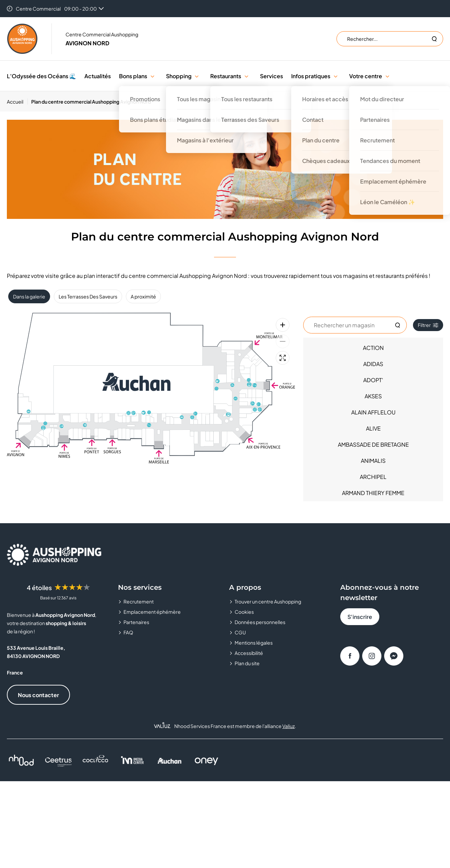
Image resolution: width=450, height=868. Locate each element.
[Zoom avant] (283, 325)
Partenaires (136, 622)
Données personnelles (260, 622)
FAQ (128, 632)
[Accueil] (17, 102)
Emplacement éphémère (152, 612)
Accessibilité (249, 653)
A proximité (143, 296)
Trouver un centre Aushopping (268, 601)
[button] (152, 76)
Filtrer (428, 325)
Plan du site (247, 663)
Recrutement (139, 601)
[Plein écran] (283, 358)
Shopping (179, 76)
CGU (240, 632)
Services (271, 76)
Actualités (98, 76)
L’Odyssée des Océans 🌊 (42, 76)
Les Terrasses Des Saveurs (88, 296)
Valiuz (288, 726)
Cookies (244, 612)
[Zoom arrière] (283, 341)
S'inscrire (360, 617)
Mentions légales (254, 643)
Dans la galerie (29, 296)
